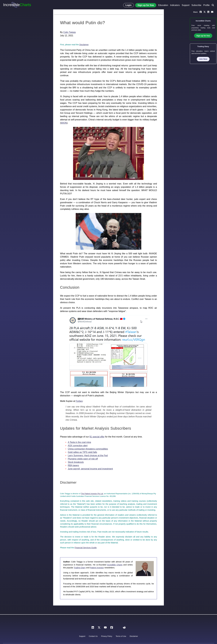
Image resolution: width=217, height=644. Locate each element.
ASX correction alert (78, 446)
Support (186, 5)
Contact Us (93, 636)
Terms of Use (121, 636)
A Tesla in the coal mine (79, 442)
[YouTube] (105, 628)
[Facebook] (112, 628)
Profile (206, 5)
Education (163, 5)
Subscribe (196, 5)
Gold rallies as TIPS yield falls (82, 452)
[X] (99, 628)
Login (129, 5)
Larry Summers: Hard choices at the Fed (88, 455)
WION (64, 123)
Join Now (203, 59)
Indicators (175, 5)
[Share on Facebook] (201, 12)
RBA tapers (73, 465)
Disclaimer (84, 45)
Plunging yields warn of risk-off (83, 459)
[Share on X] (205, 12)
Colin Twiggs (69, 32)
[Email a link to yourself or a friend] (212, 12)
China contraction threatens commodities (88, 449)
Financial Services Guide (86, 548)
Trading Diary (80, 568)
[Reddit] (124, 628)
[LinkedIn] (93, 628)
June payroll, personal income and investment (90, 469)
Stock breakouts (76, 462)
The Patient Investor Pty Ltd (92, 494)
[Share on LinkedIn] (208, 12)
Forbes (79, 401)
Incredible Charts (115, 565)
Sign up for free (146, 5)
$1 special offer (97, 437)
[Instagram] (118, 628)
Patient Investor (97, 568)
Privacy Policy (107, 636)
